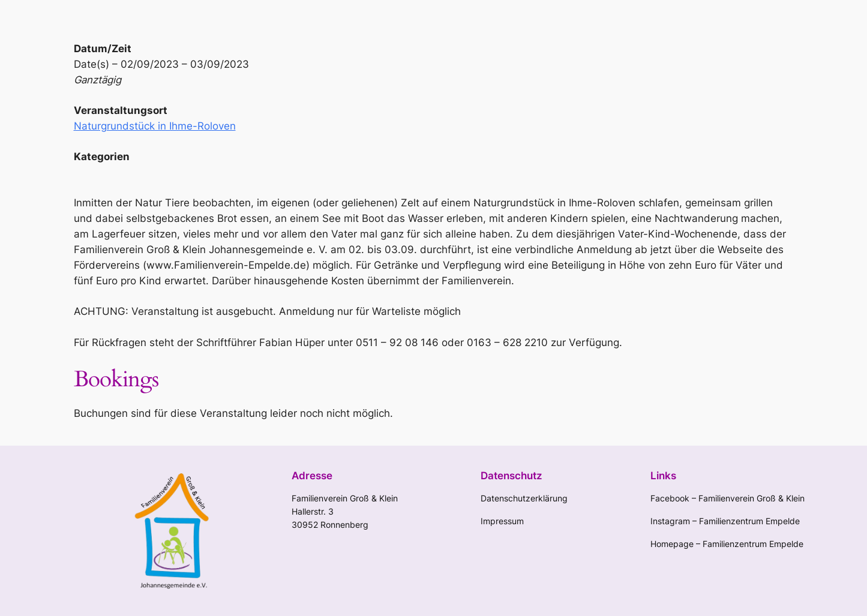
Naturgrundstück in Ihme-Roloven (155, 126)
